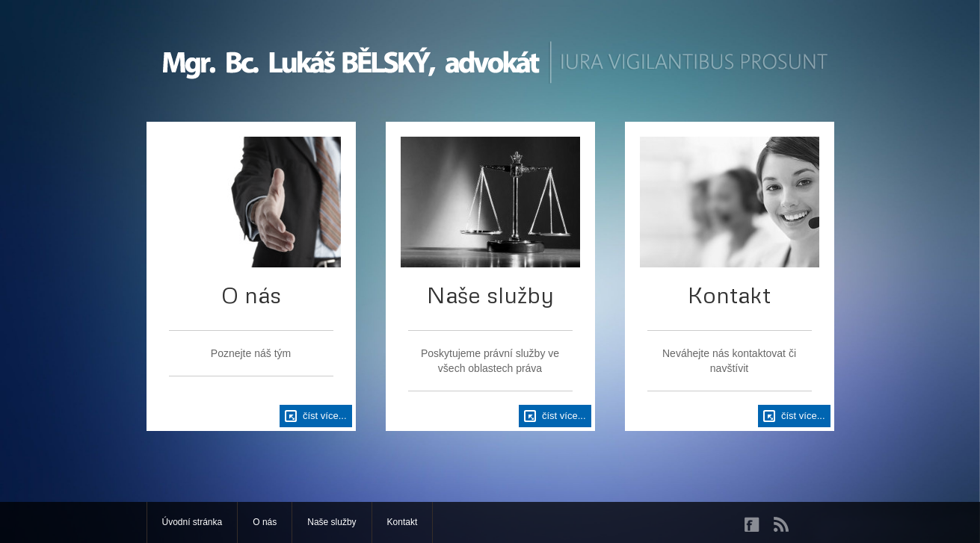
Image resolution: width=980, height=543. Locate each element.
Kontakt (403, 522)
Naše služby (332, 522)
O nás (265, 522)
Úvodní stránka (192, 522)
